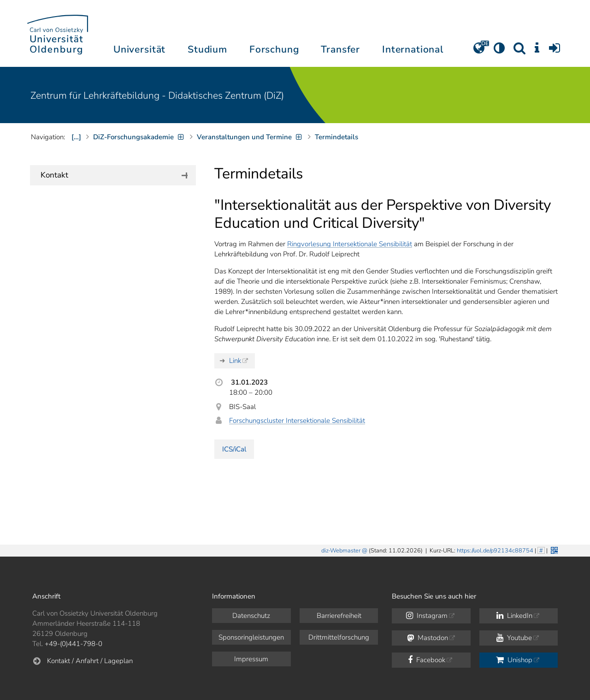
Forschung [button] (274, 49)
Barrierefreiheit (339, 616)
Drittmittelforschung (339, 637)
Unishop (514, 660)
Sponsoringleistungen (251, 637)
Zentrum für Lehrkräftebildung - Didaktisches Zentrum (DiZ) (157, 95)
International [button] (413, 49)
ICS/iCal (234, 449)
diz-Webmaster (341, 551)
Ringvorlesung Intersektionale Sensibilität (350, 244)
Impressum (251, 659)
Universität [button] (139, 49)
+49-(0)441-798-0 (74, 644)
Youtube (514, 638)
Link (235, 361)
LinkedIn (514, 616)
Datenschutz (251, 616)
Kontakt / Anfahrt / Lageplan (90, 661)
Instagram (427, 616)
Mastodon (428, 638)
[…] (76, 137)
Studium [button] (207, 49)
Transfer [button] (340, 49)
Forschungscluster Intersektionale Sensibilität (297, 421)
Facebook (427, 660)
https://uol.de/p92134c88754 (495, 551)
